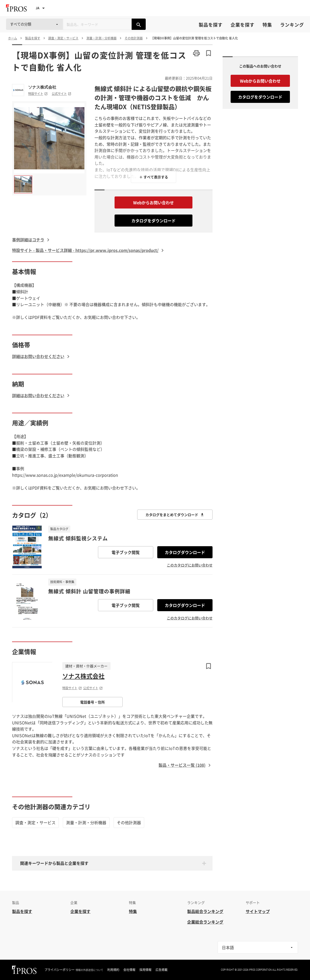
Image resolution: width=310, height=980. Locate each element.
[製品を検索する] (139, 24)
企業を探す (243, 25)
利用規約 (113, 970)
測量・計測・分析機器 (86, 822)
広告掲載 (162, 970)
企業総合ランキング (205, 922)
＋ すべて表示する (154, 177)
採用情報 (145, 970)
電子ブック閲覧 (126, 552)
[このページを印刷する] (196, 53)
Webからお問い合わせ (153, 202)
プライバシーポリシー (60, 970)
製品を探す (211, 25)
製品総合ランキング (205, 911)
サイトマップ (258, 911)
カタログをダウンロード (153, 221)
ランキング (292, 25)
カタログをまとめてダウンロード (175, 515)
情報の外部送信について (89, 970)
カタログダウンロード (185, 552)
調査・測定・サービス (35, 822)
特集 (267, 25)
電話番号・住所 (92, 702)
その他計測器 (129, 822)
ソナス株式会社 (42, 87)
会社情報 (129, 970)
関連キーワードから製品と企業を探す (54, 863)
